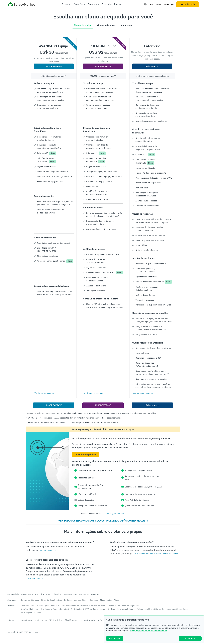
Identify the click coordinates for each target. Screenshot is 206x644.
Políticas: (12, 606)
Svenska (77, 620)
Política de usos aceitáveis (102, 606)
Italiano (94, 620)
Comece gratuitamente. (115, 514)
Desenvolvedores (92, 594)
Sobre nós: (12, 600)
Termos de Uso (28, 606)
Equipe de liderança (30, 600)
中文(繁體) (50, 620)
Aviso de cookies (159, 631)
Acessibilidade (128, 609)
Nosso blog (26, 594)
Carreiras (94, 600)
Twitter (48, 594)
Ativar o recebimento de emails (105, 609)
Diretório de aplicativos (51, 600)
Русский (103, 620)
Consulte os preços (48, 550)
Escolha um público (86, 454)
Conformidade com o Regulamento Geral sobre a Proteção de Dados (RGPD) (55, 609)
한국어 (60, 620)
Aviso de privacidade (140, 631)
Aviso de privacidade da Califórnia (73, 606)
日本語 (68, 620)
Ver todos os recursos (44, 393)
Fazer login (169, 4)
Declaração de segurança (128, 606)
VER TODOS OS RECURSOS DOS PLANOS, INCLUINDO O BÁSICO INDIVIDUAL (103, 521)
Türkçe (40, 620)
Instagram (67, 594)
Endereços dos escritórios (76, 600)
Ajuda (116, 600)
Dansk (86, 620)
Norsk (32, 620)
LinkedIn (57, 594)
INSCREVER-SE (54, 66)
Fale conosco (152, 66)
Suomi (24, 620)
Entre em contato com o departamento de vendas (156, 554)
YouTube (78, 594)
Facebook (38, 594)
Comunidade (13, 594)
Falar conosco (155, 4)
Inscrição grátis (187, 4)
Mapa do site (106, 600)
